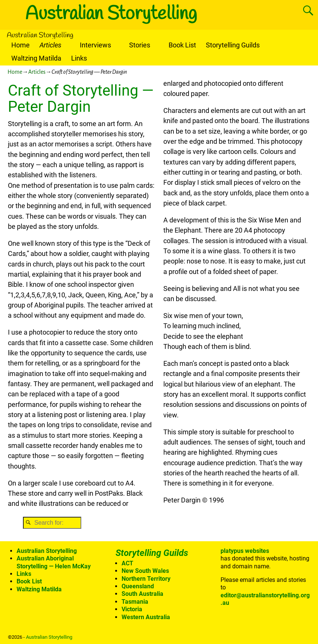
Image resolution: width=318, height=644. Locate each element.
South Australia (142, 594)
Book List (182, 45)
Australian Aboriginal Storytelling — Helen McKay (54, 562)
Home (21, 45)
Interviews (95, 45)
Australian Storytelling (111, 14)
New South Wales (145, 571)
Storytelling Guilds (233, 45)
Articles (50, 45)
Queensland (138, 586)
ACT (127, 563)
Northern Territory (146, 579)
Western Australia (146, 617)
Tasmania (135, 602)
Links (79, 58)
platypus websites (245, 551)
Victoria (132, 609)
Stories (140, 45)
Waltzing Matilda (36, 58)
